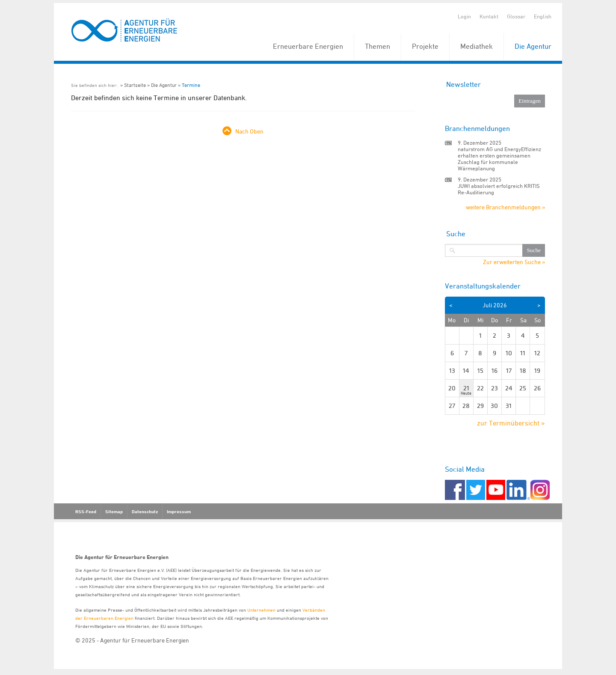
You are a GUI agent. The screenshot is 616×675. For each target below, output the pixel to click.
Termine (191, 85)
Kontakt (489, 16)
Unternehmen (261, 610)
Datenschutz (145, 511)
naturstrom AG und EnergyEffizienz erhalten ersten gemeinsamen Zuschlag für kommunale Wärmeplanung (499, 159)
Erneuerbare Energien (308, 46)
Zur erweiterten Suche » (514, 262)
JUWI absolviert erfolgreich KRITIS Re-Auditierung (499, 189)
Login (464, 16)
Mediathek (477, 46)
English (543, 16)
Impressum (179, 511)
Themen (378, 46)
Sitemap (114, 511)
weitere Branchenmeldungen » (505, 207)
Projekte (425, 46)
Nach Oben (249, 131)
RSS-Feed (86, 511)
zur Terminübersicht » (511, 423)
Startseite (135, 85)
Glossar (516, 16)
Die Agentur (533, 46)
